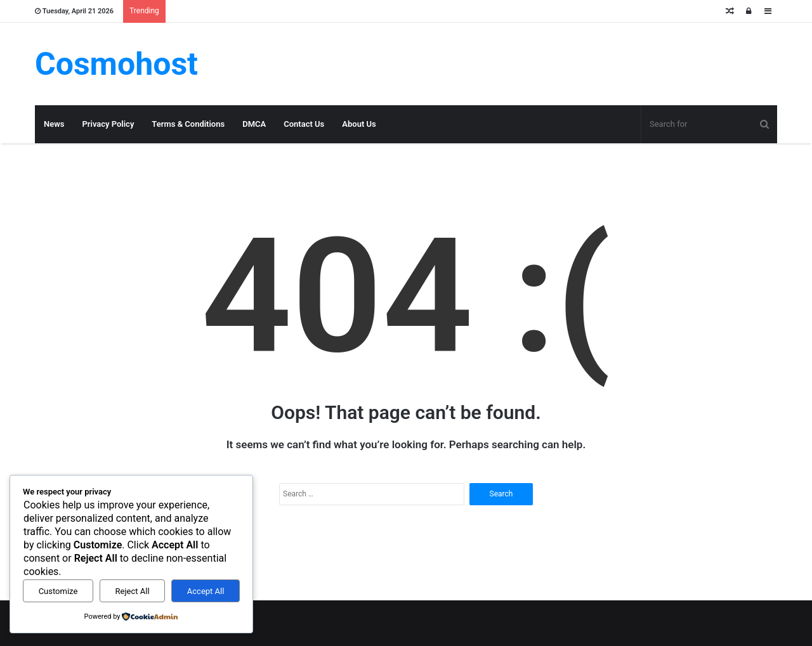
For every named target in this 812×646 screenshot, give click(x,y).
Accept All (206, 591)
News (54, 124)
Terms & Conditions (188, 124)
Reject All (133, 591)
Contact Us (304, 124)
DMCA (254, 124)
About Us (359, 124)
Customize (58, 591)
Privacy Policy (108, 124)
